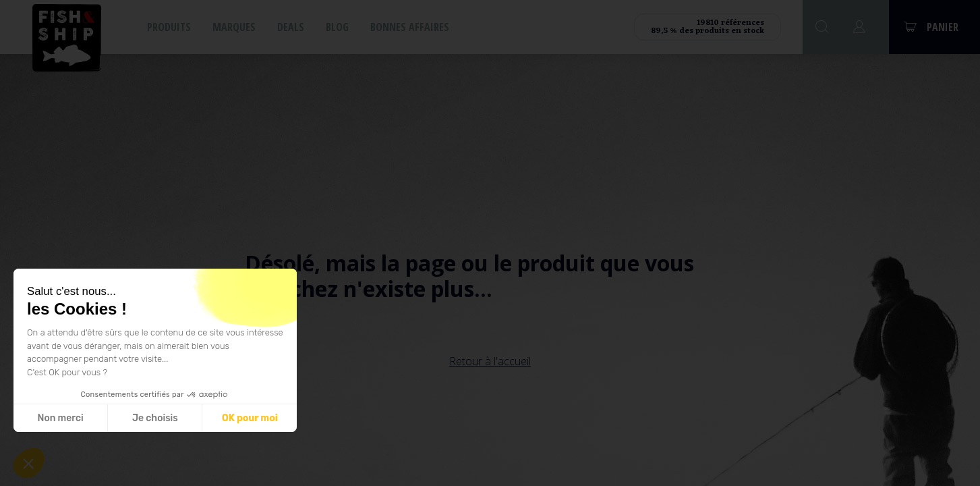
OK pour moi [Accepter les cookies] (250, 418)
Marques (234, 27)
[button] (28, 463)
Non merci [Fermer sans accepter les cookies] (60, 418)
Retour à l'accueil (490, 361)
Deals (291, 27)
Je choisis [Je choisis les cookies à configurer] (155, 418)
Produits (169, 27)
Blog (337, 27)
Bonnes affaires (410, 27)
